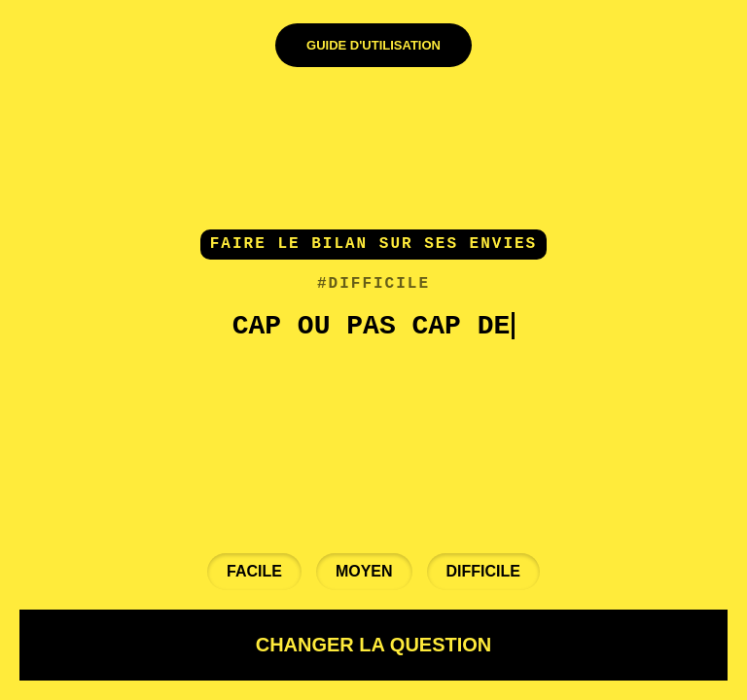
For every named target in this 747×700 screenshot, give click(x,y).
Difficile (483, 571)
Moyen (364, 571)
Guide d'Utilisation (373, 45)
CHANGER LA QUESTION (374, 645)
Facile (254, 571)
